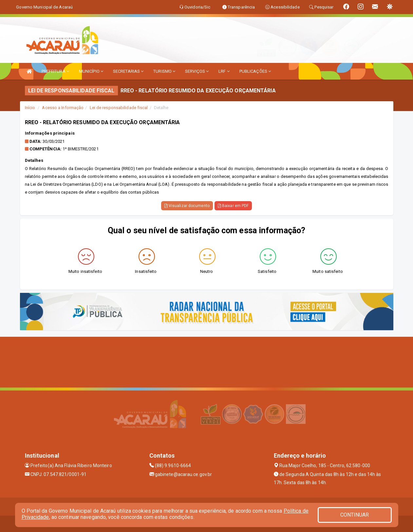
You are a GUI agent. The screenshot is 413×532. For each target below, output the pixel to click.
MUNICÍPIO (91, 71)
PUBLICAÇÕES (255, 71)
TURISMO (164, 71)
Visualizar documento (187, 206)
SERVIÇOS (197, 71)
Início (30, 108)
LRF (224, 71)
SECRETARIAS (128, 71)
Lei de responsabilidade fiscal (119, 108)
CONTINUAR (355, 515)
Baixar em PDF (233, 206)
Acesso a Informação (63, 108)
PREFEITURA (55, 71)
